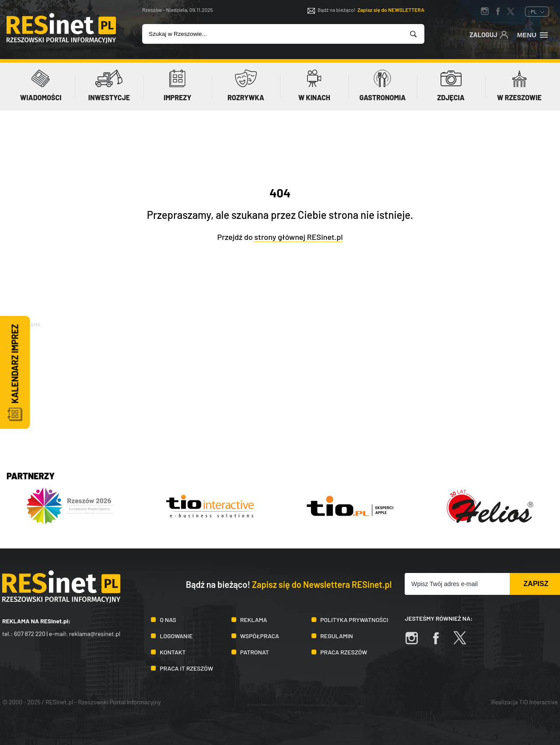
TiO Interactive (539, 702)
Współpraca (260, 636)
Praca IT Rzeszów (186, 668)
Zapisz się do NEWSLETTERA (391, 10)
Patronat (255, 652)
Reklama (254, 620)
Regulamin (337, 636)
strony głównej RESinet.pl (298, 237)
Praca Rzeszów (344, 652)
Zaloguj (489, 34)
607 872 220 (30, 634)
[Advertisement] (280, 390)
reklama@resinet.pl (95, 634)
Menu (533, 34)
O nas (168, 620)
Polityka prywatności (354, 620)
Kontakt (173, 652)
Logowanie (176, 636)
